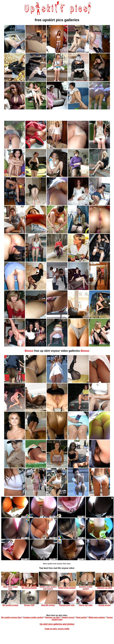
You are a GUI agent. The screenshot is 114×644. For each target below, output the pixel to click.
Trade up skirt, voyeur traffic (57, 629)
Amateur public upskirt (33, 617)
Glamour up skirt (52, 617)
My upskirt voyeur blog (11, 617)
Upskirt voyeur (68, 617)
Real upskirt (82, 617)
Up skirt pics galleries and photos (57, 624)
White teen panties (97, 617)
